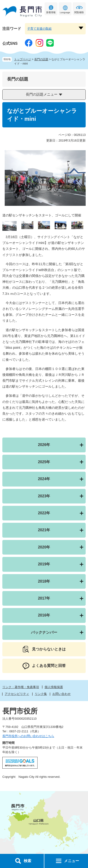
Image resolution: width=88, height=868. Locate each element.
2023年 (44, 496)
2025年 (44, 462)
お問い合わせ (61, 694)
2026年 (44, 445)
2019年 (44, 564)
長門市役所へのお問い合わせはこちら (28, 736)
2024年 (44, 479)
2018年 (44, 581)
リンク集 (41, 694)
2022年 (44, 513)
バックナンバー (44, 632)
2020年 (44, 547)
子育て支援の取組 (39, 29)
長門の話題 (41, 59)
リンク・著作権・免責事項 (21, 687)
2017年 (44, 598)
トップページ (23, 59)
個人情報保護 (54, 687)
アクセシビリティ (17, 694)
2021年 (44, 530)
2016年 (44, 615)
